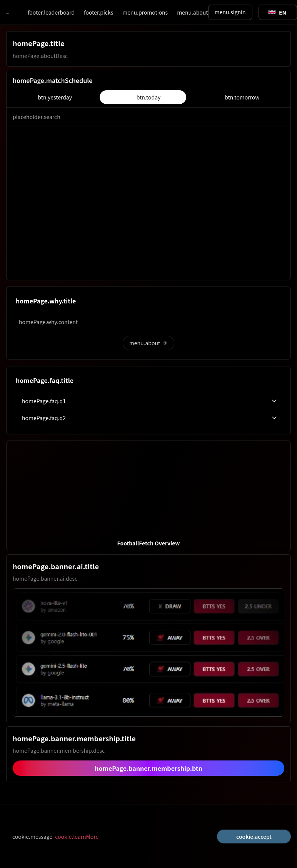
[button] (148, 496)
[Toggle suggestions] (277, 12)
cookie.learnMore (77, 837)
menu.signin (230, 12)
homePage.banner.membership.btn (148, 768)
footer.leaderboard (51, 12)
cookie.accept (254, 837)
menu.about (192, 12)
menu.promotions (145, 12)
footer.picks (98, 12)
